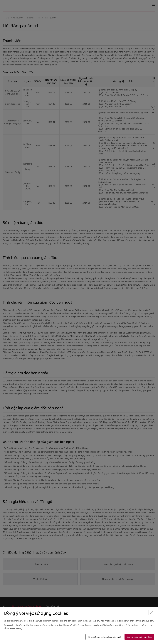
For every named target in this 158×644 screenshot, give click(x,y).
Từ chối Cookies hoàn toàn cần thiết (104, 637)
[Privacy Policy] (16, 628)
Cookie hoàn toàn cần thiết (139, 637)
